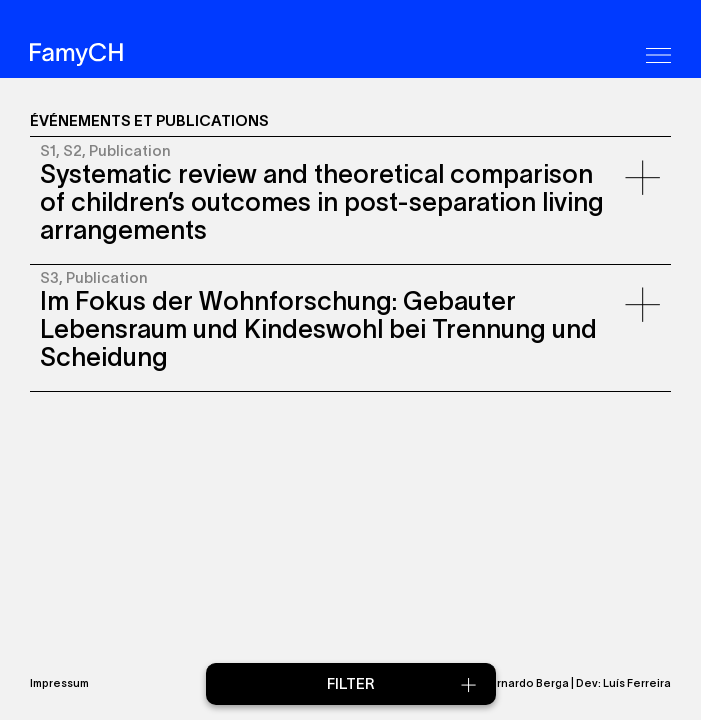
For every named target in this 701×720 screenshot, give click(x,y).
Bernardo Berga (525, 683)
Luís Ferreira (637, 683)
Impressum (59, 683)
